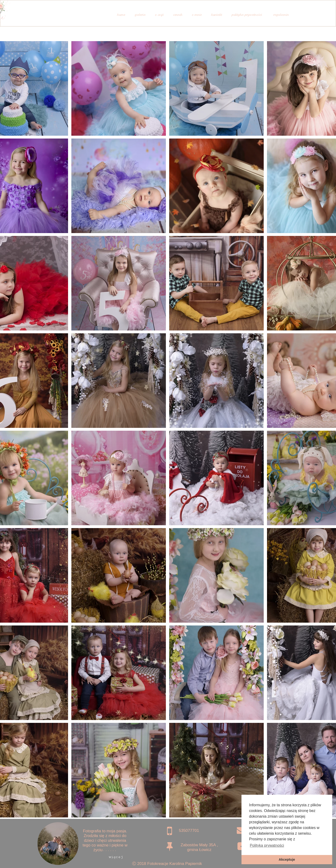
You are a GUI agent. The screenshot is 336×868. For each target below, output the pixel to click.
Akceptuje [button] (287, 859)
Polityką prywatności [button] (267, 845)
